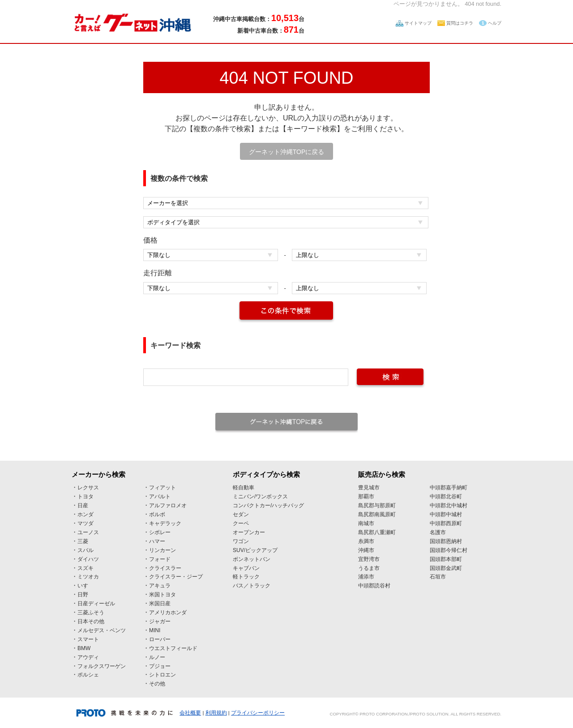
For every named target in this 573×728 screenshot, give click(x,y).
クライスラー (165, 568)
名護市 (438, 532)
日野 (83, 595)
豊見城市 (369, 488)
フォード (160, 559)
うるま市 (369, 568)
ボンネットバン (252, 559)
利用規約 (216, 713)
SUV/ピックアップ (255, 550)
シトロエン (162, 675)
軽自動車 (244, 488)
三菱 (83, 541)
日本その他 (91, 621)
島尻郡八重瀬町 (377, 532)
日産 (83, 505)
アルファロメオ (168, 505)
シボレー (160, 532)
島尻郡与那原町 (377, 505)
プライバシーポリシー (258, 713)
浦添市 (366, 577)
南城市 (366, 523)
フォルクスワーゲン (102, 666)
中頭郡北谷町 (446, 497)
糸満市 (366, 541)
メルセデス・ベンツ (102, 630)
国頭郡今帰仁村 (449, 550)
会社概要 (190, 713)
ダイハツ (88, 559)
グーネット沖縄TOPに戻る (287, 152)
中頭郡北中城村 (449, 505)
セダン (241, 514)
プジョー (160, 666)
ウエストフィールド (173, 648)
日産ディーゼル (96, 604)
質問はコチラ (460, 23)
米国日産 (160, 604)
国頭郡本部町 (446, 559)
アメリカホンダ (168, 612)
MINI (155, 630)
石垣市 (438, 577)
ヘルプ (495, 23)
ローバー (160, 639)
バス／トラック (252, 586)
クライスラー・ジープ (176, 577)
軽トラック (246, 577)
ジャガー (160, 621)
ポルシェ (88, 675)
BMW (84, 648)
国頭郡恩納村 (446, 541)
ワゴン (241, 541)
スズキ (86, 568)
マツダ (86, 523)
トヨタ (86, 497)
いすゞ (86, 586)
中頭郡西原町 (446, 523)
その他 (157, 684)
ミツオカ (88, 577)
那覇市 (366, 497)
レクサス (88, 488)
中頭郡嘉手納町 (449, 488)
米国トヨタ (162, 595)
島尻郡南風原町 (377, 514)
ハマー (157, 541)
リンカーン (162, 550)
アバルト (160, 497)
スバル (86, 550)
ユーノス (88, 532)
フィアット (162, 488)
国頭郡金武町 (446, 568)
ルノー (157, 657)
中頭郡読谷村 (374, 586)
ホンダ (86, 514)
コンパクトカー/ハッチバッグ (268, 505)
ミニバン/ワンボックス (260, 497)
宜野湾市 (369, 559)
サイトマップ (418, 23)
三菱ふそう (91, 612)
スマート (88, 639)
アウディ (88, 657)
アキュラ (160, 586)
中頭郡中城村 (446, 514)
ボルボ (157, 514)
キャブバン (246, 568)
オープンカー (249, 532)
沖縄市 (366, 550)
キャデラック (165, 523)
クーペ (241, 523)
